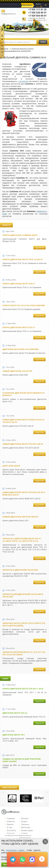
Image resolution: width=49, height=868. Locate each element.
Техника (24, 824)
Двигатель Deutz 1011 (14, 735)
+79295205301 (23, 859)
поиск (43, 42)
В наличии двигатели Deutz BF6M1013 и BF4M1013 (23, 394)
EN (37, 7)
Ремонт (9, 824)
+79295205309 (13, 859)
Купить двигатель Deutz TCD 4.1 (19, 327)
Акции (23, 821)
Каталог (24, 818)
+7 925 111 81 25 (37, 9)
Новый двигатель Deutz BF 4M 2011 (21, 517)
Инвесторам (26, 830)
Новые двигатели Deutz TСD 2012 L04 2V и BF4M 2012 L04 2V (24, 494)
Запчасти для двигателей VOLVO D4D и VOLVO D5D (23, 595)
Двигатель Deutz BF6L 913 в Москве (20, 349)
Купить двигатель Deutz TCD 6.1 (19, 284)
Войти (39, 4)
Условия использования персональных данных (25, 836)
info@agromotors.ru (8, 14)
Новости (10, 821)
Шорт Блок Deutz (11, 466)
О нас (9, 827)
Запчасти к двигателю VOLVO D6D (20, 570)
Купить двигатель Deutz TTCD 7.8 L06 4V (23, 259)
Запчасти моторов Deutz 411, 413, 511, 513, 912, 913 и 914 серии (24, 653)
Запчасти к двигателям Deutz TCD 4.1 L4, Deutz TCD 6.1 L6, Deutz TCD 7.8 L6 (22, 540)
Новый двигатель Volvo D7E (17, 371)
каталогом (24, 81)
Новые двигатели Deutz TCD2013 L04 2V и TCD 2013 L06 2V (23, 421)
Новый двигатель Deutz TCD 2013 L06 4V (23, 444)
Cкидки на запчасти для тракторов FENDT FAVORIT (21, 760)
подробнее (39, 248)
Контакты (10, 830)
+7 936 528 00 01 (37, 12)
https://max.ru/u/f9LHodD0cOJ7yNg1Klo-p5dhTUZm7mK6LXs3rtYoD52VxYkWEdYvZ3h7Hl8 (32, 859)
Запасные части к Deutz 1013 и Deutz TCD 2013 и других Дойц (24, 624)
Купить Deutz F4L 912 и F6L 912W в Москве (24, 305)
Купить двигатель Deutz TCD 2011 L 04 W (23, 689)
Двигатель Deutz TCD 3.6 (15, 713)
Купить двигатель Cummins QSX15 (20, 235)
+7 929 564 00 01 (37, 16)
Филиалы (25, 827)
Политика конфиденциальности (14, 834)
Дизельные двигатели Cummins (23, 49)
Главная (10, 818)
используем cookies (15, 850)
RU (41, 7)
